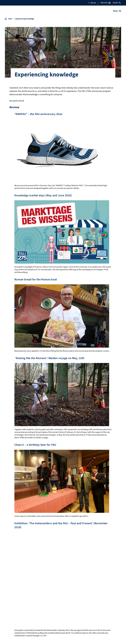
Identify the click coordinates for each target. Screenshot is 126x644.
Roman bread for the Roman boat (36, 279)
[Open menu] (117, 11)
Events (84, 584)
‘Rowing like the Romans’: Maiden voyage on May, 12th (50, 358)
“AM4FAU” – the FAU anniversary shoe (39, 114)
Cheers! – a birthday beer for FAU (36, 445)
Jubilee (85, 579)
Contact (85, 588)
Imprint (8, 600)
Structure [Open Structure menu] (105, 3)
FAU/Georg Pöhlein (14, 639)
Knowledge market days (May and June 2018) (44, 195)
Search (117, 3)
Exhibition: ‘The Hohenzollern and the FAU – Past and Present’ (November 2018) (62, 525)
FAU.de (92, 3)
